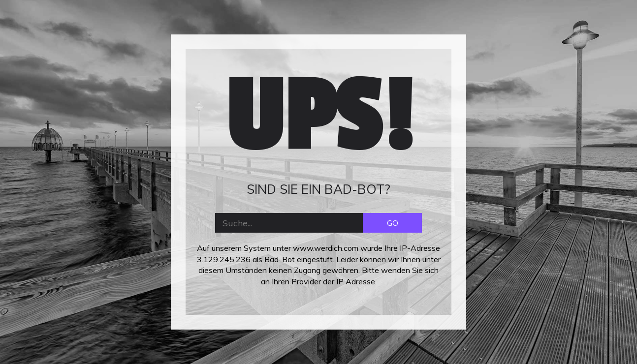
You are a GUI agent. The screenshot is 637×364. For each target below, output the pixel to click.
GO (393, 223)
